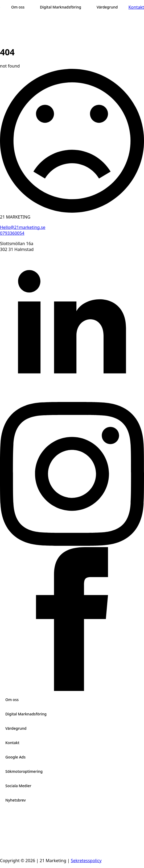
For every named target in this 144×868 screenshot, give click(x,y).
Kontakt (12, 743)
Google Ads (15, 757)
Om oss (12, 700)
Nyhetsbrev (16, 800)
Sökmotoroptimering (24, 771)
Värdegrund (16, 728)
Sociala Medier (18, 786)
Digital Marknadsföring (26, 714)
